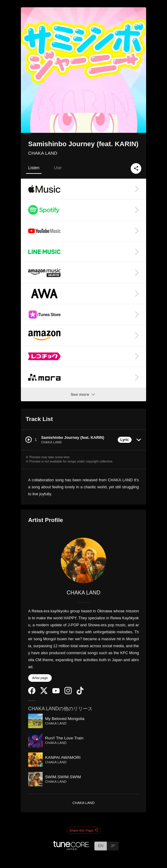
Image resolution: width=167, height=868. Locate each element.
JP (113, 846)
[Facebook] (32, 693)
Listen (34, 168)
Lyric (125, 440)
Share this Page (83, 830)
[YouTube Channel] (56, 692)
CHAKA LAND (43, 153)
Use (58, 168)
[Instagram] (68, 693)
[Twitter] (44, 693)
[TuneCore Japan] (71, 848)
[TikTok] (80, 693)
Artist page (40, 678)
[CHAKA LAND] (83, 560)
